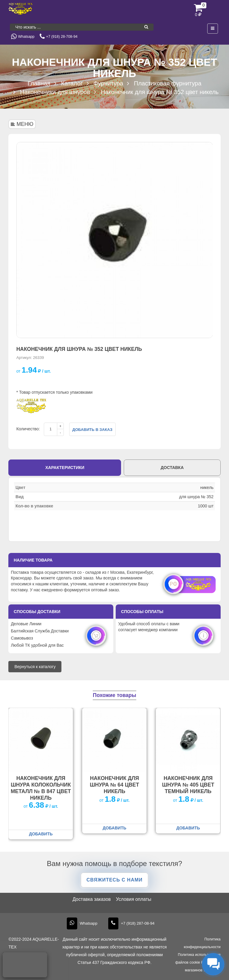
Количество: (28, 429)
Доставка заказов (92, 899)
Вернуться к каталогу (35, 667)
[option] (115, 240)
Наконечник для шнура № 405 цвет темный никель (188, 785)
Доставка (172, 468)
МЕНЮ (22, 124)
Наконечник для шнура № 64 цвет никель (114, 785)
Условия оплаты (134, 899)
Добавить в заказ (92, 430)
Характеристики (65, 468)
